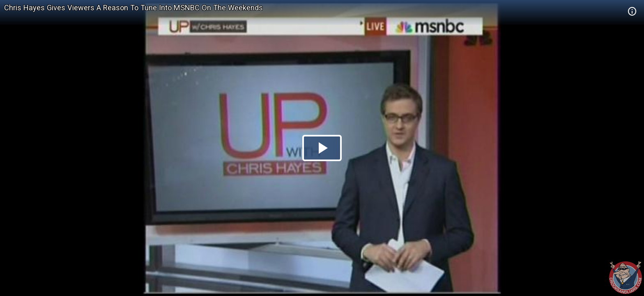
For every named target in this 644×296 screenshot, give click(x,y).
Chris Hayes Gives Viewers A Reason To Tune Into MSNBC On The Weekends (133, 8)
